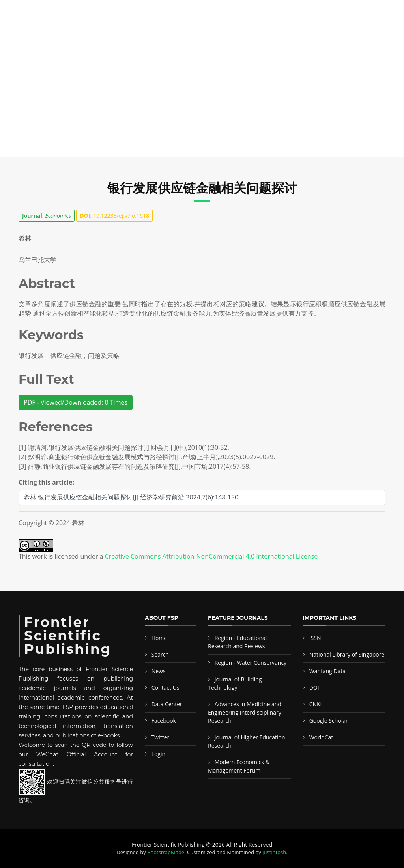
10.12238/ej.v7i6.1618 (114, 216)
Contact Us (166, 687)
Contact (331, 35)
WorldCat (321, 737)
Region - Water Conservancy (251, 663)
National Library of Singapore (347, 654)
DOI (314, 687)
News (299, 35)
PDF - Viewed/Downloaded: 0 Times (76, 402)
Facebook (164, 721)
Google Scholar (329, 721)
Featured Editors (159, 35)
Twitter (161, 737)
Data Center (167, 704)
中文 (362, 35)
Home (22, 35)
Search (110, 35)
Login (158, 754)
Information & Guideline (234, 35)
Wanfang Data (327, 671)
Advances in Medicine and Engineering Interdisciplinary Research (245, 712)
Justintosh (274, 852)
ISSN (315, 638)
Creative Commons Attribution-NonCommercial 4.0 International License (211, 556)
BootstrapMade (166, 852)
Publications (60, 35)
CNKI (316, 704)
